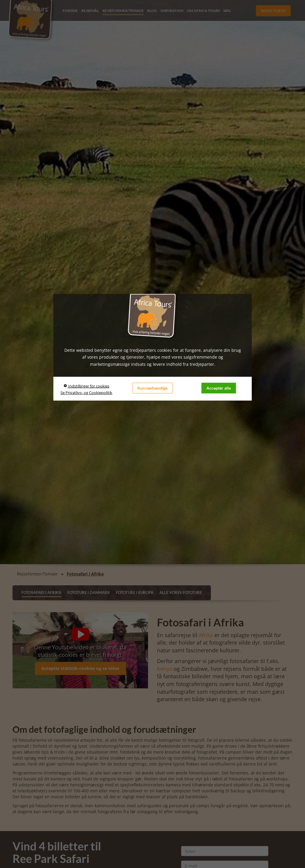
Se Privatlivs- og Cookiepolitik (86, 393)
